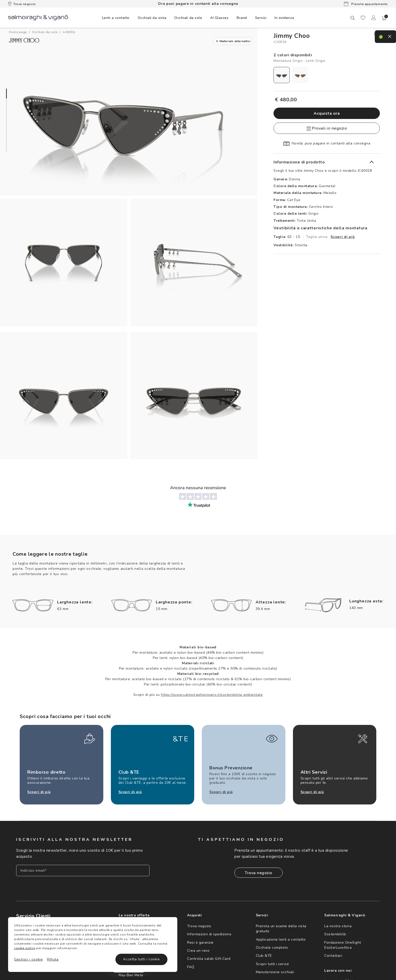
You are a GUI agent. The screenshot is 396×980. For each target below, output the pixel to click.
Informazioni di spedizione (209, 934)
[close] (377, 35)
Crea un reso (198, 951)
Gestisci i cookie (29, 959)
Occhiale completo (272, 948)
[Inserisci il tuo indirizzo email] (83, 871)
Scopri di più (343, 237)
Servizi (261, 18)
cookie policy (25, 948)
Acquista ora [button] (327, 113)
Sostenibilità (335, 934)
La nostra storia (338, 926)
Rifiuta (53, 959)
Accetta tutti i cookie (141, 959)
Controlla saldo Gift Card (209, 959)
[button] (384, 18)
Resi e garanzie (200, 942)
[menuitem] (116, 18)
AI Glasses (219, 18)
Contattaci (333, 956)
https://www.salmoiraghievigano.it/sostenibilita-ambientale (212, 695)
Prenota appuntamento (366, 4)
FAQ (191, 967)
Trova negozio (22, 4)
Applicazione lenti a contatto (281, 939)
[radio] (282, 75)
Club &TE (264, 956)
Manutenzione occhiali (275, 972)
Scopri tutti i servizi (272, 964)
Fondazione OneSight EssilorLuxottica (343, 945)
